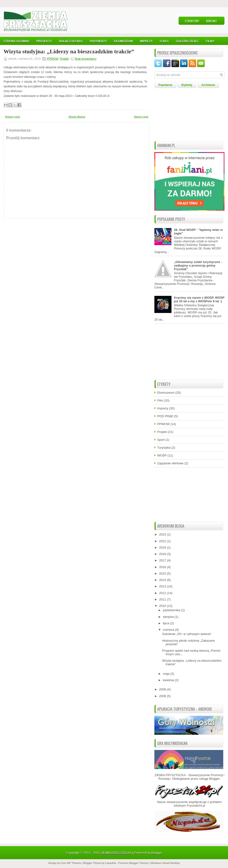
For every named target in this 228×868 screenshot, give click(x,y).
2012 (163, 593)
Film (160, 400)
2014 (163, 580)
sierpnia (169, 617)
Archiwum (208, 85)
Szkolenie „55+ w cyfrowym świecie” (187, 634)
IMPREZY (146, 41)
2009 (163, 689)
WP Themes (74, 863)
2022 (163, 541)
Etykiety (187, 85)
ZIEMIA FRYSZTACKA (116, 853)
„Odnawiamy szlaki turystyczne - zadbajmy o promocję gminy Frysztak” (198, 265)
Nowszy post (12, 117)
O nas (164, 41)
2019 (163, 548)
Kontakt (212, 21)
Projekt (64, 59)
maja (167, 674)
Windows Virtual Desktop (165, 863)
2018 (163, 554)
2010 (163, 606)
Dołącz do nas (71, 41)
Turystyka (164, 448)
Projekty (44, 41)
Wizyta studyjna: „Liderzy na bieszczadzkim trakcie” (69, 51)
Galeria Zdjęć (187, 41)
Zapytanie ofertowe (170, 463)
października (172, 610)
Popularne (165, 85)
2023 (163, 534)
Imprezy (163, 408)
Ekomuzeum (123, 41)
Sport (161, 440)
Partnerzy (98, 41)
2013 (163, 586)
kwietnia (169, 680)
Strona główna (77, 117)
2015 (163, 573)
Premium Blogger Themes (133, 863)
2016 (163, 567)
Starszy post (141, 117)
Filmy (210, 41)
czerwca (169, 630)
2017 (163, 560)
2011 (163, 599)
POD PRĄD (165, 416)
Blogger (214, 779)
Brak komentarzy (86, 59)
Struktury (192, 21)
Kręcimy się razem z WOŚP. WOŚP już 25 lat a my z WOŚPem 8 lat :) (199, 299)
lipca (166, 623)
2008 (163, 696)
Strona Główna (16, 41)
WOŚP (162, 455)
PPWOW (53, 59)
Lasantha (111, 863)
